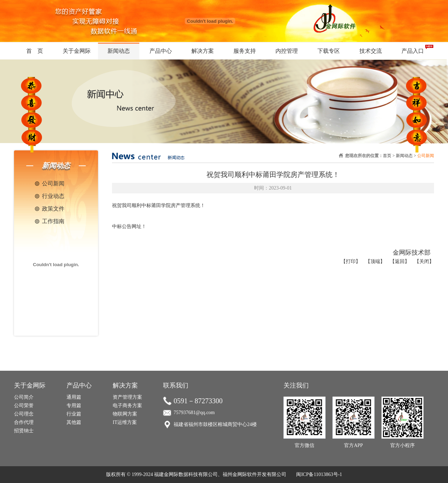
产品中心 (161, 51)
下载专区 (329, 51)
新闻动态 (119, 51)
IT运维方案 (125, 422)
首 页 (35, 51)
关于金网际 (77, 51)
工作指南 (53, 221)
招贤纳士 (24, 431)
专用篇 (74, 406)
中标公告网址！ (129, 226)
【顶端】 (375, 261)
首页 (387, 156)
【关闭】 (424, 261)
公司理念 (24, 414)
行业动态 (53, 196)
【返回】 (400, 261)
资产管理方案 (127, 397)
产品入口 (413, 51)
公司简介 (24, 397)
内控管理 (287, 51)
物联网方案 (125, 414)
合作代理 (24, 422)
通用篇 (74, 397)
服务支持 (245, 51)
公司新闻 (53, 183)
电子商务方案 (127, 406)
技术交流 (371, 51)
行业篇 (74, 414)
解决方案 (203, 51)
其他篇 (74, 422)
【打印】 (351, 261)
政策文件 (53, 209)
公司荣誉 (24, 406)
